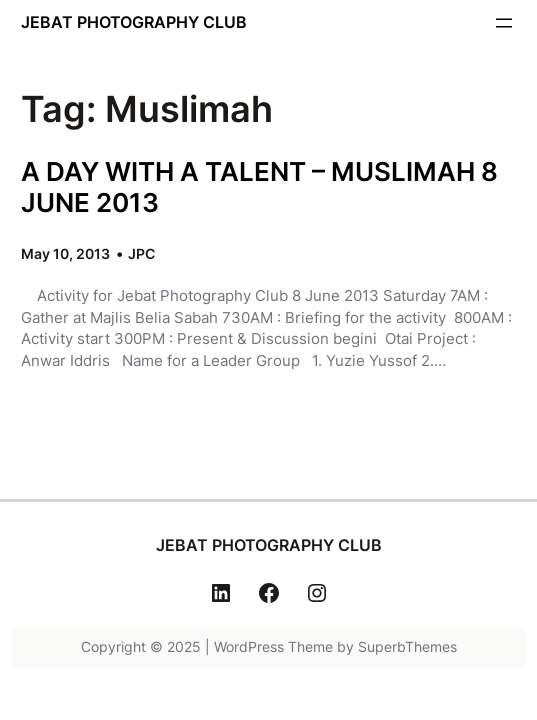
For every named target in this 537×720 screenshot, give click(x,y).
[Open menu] (504, 23)
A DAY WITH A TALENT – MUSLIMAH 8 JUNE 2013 (259, 187)
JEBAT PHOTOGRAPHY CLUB (134, 22)
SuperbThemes (407, 646)
